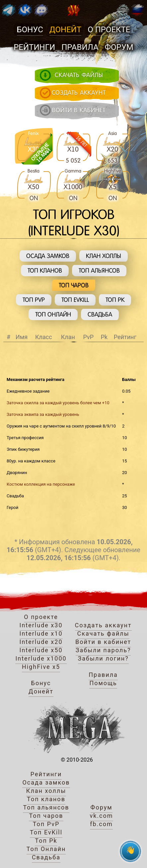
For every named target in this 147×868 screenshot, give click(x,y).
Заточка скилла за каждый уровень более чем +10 (58, 403)
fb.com (101, 824)
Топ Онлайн (53, 314)
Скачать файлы (103, 633)
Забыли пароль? (103, 650)
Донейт (65, 30)
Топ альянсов (99, 270)
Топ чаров (74, 285)
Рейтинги (34, 47)
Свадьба (100, 314)
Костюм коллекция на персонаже (41, 484)
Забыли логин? (103, 658)
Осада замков (48, 256)
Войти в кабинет (103, 642)
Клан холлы (104, 256)
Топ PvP (34, 300)
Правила (80, 47)
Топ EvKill (75, 300)
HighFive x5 (41, 667)
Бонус (30, 30)
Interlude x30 (41, 625)
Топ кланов (45, 270)
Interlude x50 (41, 650)
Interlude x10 (41, 633)
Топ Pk (115, 300)
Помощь (103, 683)
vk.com (102, 816)
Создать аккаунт (103, 625)
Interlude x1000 (41, 658)
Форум (119, 47)
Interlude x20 (41, 642)
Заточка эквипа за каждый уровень (43, 414)
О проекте (109, 30)
